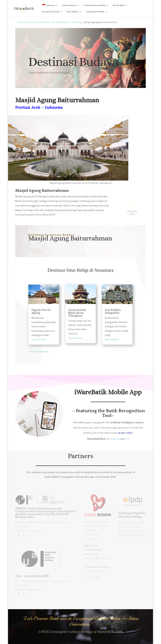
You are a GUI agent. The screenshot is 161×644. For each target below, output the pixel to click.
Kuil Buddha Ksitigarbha (113, 312)
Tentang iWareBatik (95, 12)
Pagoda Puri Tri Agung (41, 312)
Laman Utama (24, 22)
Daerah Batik (118, 5)
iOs (127, 439)
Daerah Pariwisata (51, 12)
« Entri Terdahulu (38, 352)
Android (115, 439)
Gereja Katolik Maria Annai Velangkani (77, 313)
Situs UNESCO (73, 12)
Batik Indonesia (69, 5)
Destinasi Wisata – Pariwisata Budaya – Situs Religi (58, 22)
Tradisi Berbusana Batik (94, 5)
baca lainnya (39, 339)
